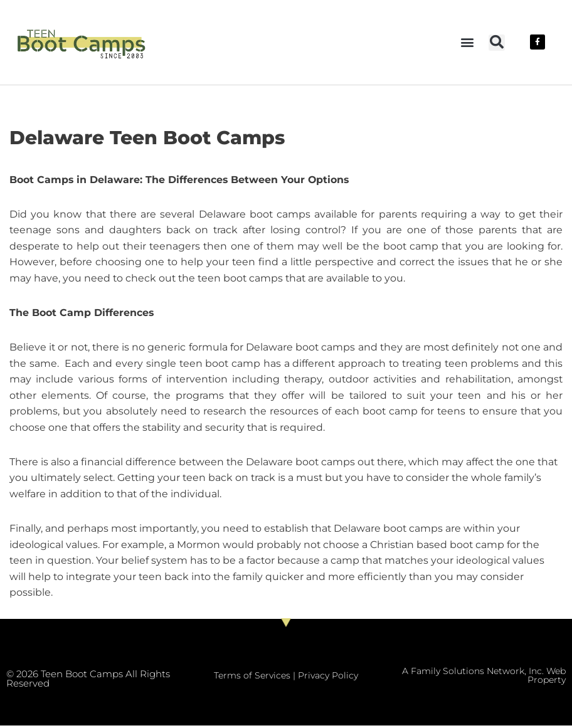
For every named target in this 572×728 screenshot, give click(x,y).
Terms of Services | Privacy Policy (286, 678)
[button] (467, 42)
